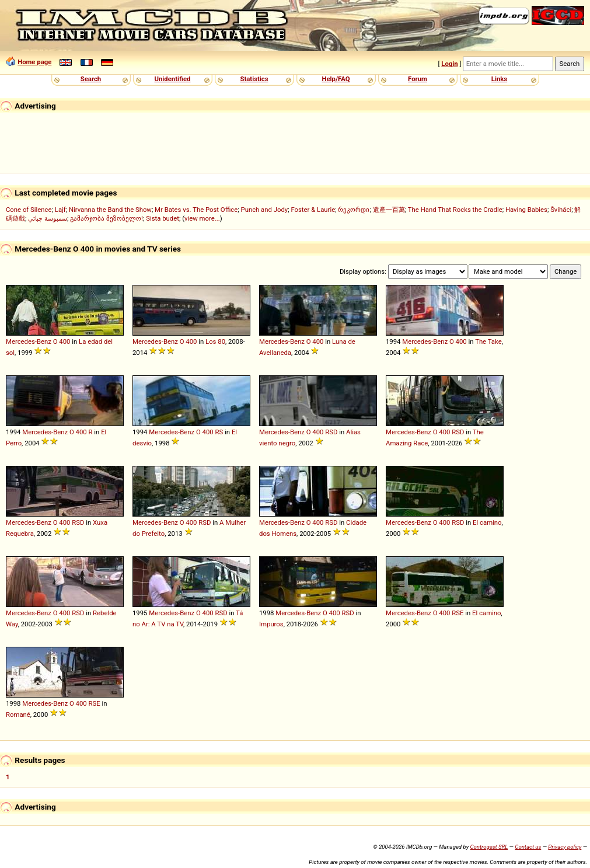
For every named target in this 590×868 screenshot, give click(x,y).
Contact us (528, 847)
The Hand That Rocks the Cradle (455, 210)
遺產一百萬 (389, 210)
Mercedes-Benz (29, 341)
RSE (458, 613)
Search (91, 79)
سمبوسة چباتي (48, 218)
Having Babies (526, 210)
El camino (487, 522)
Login (449, 64)
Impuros (271, 624)
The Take (488, 341)
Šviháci (561, 210)
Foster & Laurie (313, 210)
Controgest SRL (489, 847)
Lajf (60, 210)
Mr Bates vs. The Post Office (196, 210)
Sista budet (163, 218)
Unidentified (173, 79)
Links (499, 79)
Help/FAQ (336, 79)
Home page (34, 62)
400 (64, 341)
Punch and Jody (264, 210)
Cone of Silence (29, 210)
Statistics (254, 79)
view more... (202, 218)
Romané (18, 714)
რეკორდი (354, 210)
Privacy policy (565, 847)
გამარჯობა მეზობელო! (107, 218)
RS (219, 432)
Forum (418, 79)
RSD (331, 432)
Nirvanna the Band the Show (110, 210)
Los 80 (215, 341)
